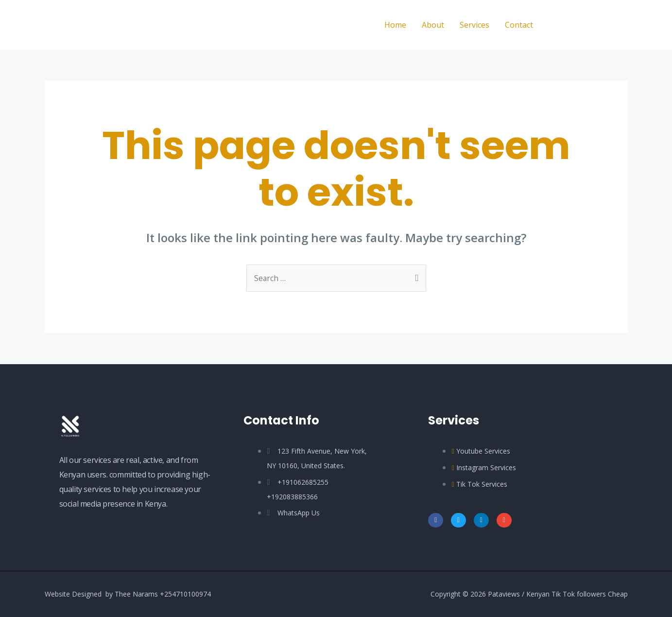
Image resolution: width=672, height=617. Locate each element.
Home (395, 25)
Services (474, 25)
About (433, 25)
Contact (519, 25)
